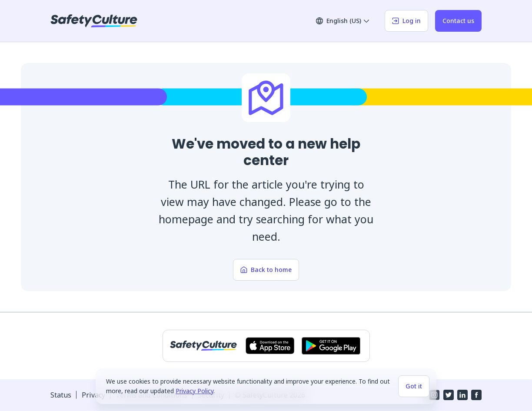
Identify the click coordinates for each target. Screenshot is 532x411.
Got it (414, 386)
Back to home (266, 270)
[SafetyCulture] (94, 21)
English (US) (343, 21)
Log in (406, 21)
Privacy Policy (195, 391)
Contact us (458, 21)
